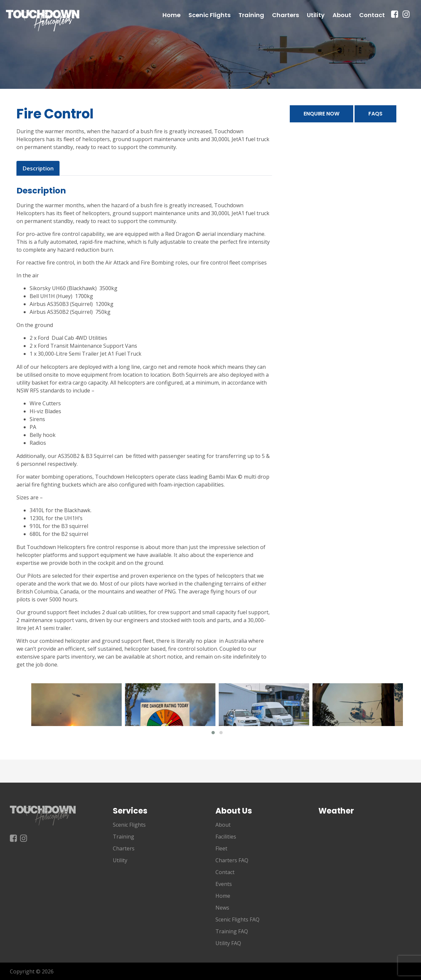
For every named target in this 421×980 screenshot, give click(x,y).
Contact (372, 22)
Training (251, 22)
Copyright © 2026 (32, 971)
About (342, 22)
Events (224, 884)
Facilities (226, 836)
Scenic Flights (210, 22)
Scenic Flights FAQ (237, 919)
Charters (285, 22)
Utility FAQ (228, 943)
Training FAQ (232, 931)
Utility (316, 22)
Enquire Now (322, 114)
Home (172, 22)
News (222, 907)
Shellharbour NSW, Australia (365, 845)
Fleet (221, 848)
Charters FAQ (232, 860)
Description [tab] (37, 168)
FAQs (375, 114)
